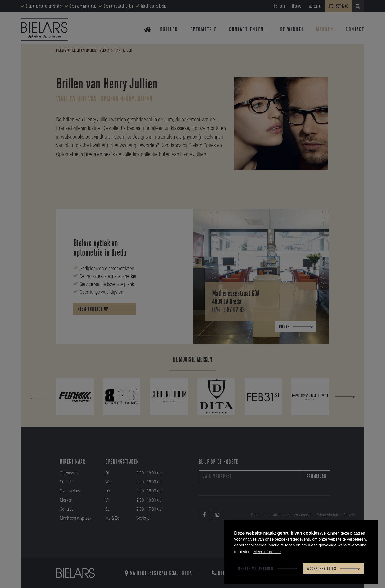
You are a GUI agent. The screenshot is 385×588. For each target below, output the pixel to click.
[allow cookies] (333, 569)
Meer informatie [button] (267, 552)
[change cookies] (268, 569)
